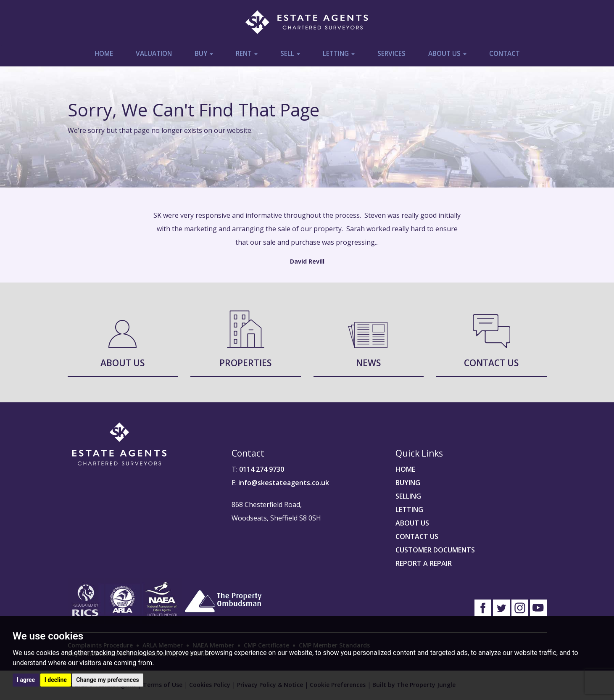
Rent (247, 54)
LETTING (409, 510)
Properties (245, 363)
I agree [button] (26, 680)
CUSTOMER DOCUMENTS (435, 550)
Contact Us (491, 363)
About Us (447, 54)
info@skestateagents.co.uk (284, 483)
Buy (204, 54)
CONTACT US (417, 536)
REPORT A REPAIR (424, 563)
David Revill (307, 261)
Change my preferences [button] (107, 680)
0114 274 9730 (262, 469)
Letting (339, 54)
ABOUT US (412, 523)
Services (391, 54)
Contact (505, 54)
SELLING (408, 496)
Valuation (154, 54)
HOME (405, 469)
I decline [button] (56, 680)
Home (104, 54)
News (368, 363)
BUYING (408, 483)
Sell (290, 54)
